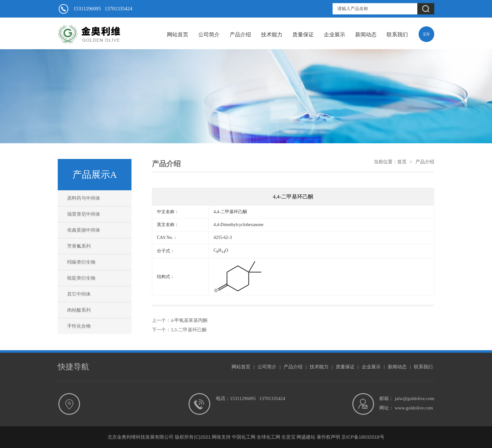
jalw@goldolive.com (414, 398)
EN (426, 34)
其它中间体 (79, 294)
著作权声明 (328, 437)
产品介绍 (240, 35)
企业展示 (334, 35)
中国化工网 (244, 437)
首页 (402, 162)
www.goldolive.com (414, 408)
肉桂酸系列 (79, 310)
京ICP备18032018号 (363, 437)
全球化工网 (268, 437)
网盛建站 (306, 437)
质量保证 (303, 35)
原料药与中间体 (84, 198)
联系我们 (397, 35)
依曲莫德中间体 (84, 230)
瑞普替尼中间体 (84, 214)
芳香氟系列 (79, 246)
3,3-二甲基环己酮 (189, 330)
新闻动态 (366, 35)
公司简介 (209, 35)
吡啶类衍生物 (81, 278)
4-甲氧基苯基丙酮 (189, 320)
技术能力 (272, 35)
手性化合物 (79, 326)
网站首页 (178, 35)
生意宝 (289, 437)
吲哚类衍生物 (81, 262)
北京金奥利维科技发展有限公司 (141, 437)
